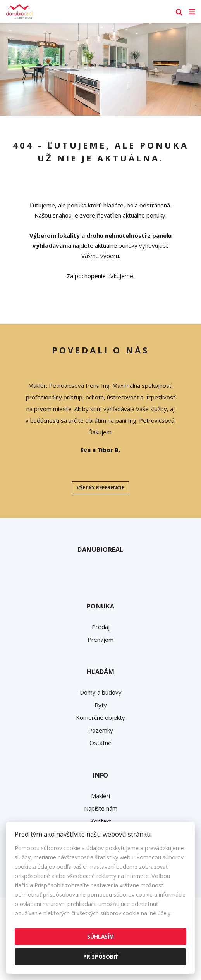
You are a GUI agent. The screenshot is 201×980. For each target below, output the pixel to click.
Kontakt (101, 821)
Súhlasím (100, 936)
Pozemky (101, 730)
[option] (100, 69)
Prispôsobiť (101, 957)
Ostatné (100, 743)
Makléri (100, 796)
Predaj (101, 627)
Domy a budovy (101, 692)
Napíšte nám (101, 808)
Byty (101, 705)
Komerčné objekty (100, 717)
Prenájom (100, 640)
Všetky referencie (100, 487)
